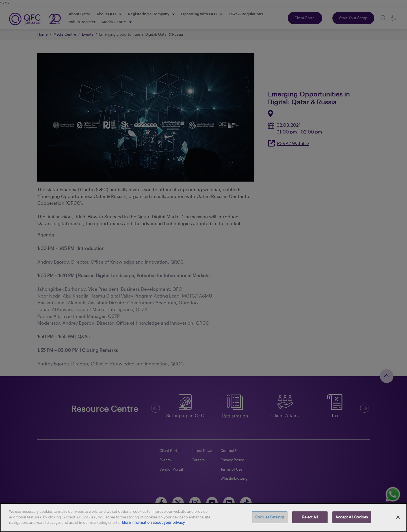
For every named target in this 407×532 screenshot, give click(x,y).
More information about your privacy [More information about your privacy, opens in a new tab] (153, 522)
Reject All (310, 517)
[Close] (398, 517)
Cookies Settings (270, 517)
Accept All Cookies (352, 517)
